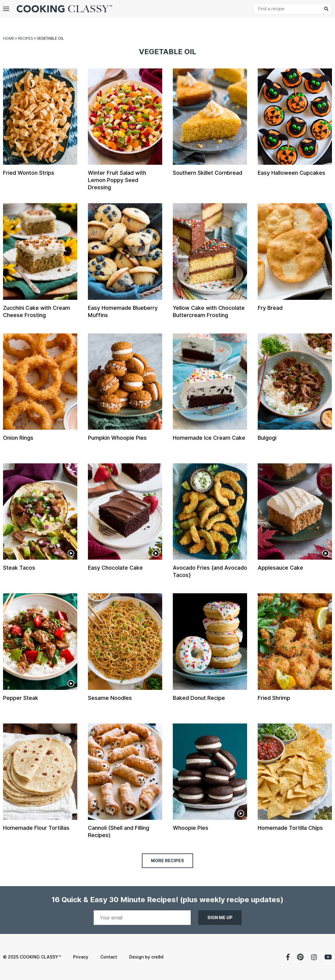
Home (9, 38)
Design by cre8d (146, 957)
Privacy (81, 957)
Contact (109, 957)
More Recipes (167, 861)
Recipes (25, 38)
